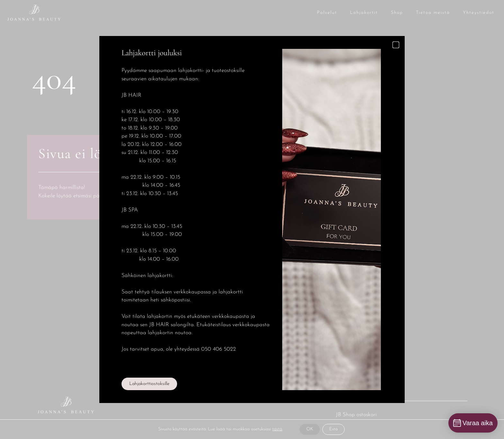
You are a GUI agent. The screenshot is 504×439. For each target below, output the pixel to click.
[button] (396, 45)
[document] (252, 219)
